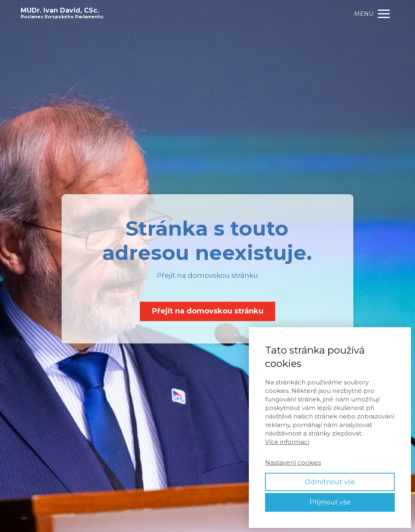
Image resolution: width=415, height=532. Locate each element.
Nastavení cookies (293, 462)
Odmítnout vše (330, 482)
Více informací (287, 442)
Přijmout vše (330, 502)
